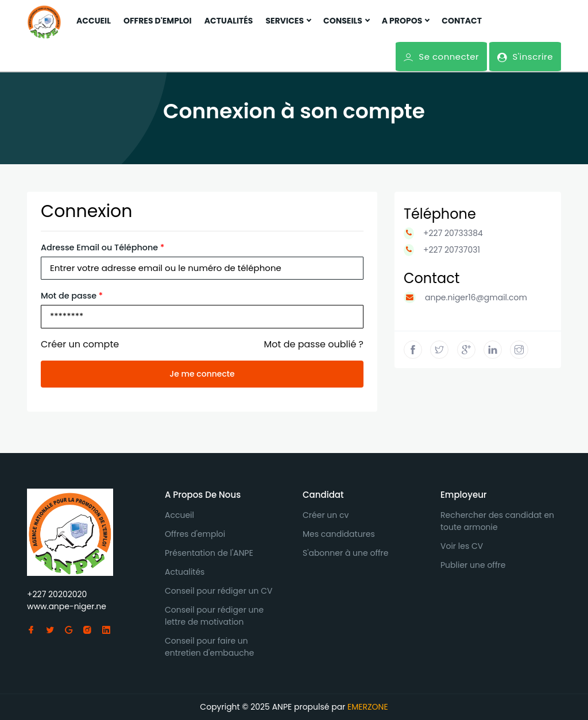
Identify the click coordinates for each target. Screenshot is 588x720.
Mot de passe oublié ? (314, 344)
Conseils (346, 21)
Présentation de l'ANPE (209, 553)
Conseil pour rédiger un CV (219, 591)
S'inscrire (525, 57)
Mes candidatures (339, 534)
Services (288, 21)
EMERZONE (368, 707)
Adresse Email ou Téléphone (102, 247)
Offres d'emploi (158, 21)
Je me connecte (202, 374)
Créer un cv (326, 515)
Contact (462, 21)
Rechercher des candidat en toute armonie (497, 521)
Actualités (229, 21)
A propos (406, 21)
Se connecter (441, 57)
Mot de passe (72, 296)
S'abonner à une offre (346, 553)
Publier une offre (473, 565)
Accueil (94, 21)
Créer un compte (80, 344)
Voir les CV (462, 546)
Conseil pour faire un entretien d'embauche (209, 647)
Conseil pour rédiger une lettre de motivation (214, 616)
